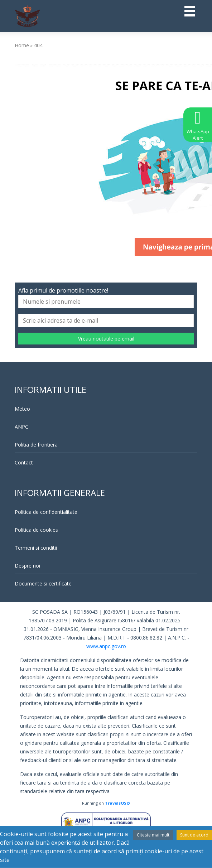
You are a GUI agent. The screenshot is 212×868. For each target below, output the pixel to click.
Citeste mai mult (153, 835)
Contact (24, 462)
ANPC (21, 427)
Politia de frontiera (36, 445)
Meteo (22, 409)
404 (38, 45)
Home (22, 45)
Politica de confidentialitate (46, 512)
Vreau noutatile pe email (106, 339)
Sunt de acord (194, 835)
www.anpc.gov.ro (106, 646)
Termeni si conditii (36, 548)
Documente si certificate (43, 584)
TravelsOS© (117, 803)
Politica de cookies (36, 530)
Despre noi (27, 566)
